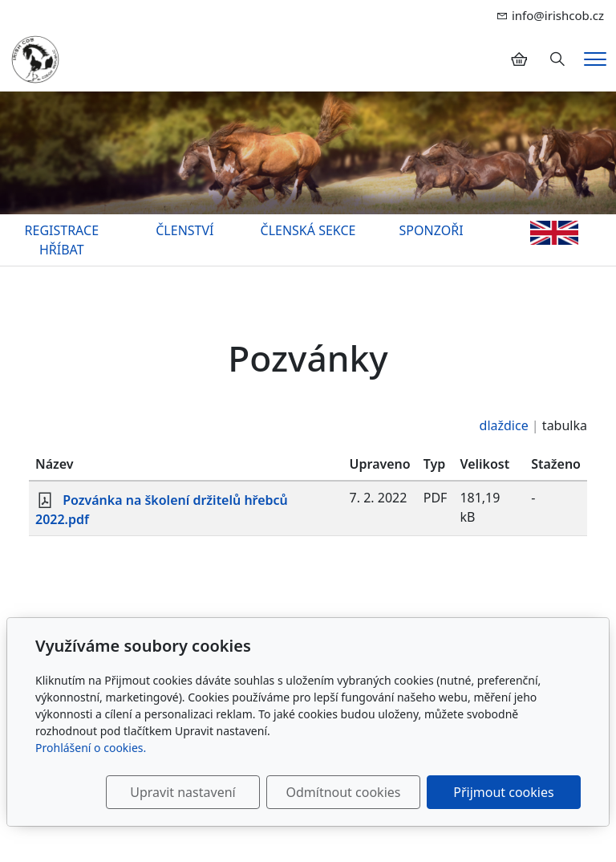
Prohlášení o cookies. (91, 748)
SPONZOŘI (432, 230)
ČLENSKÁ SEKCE (308, 230)
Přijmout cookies (503, 792)
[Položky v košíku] (519, 59)
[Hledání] (557, 59)
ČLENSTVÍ (184, 230)
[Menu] (595, 59)
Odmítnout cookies (343, 792)
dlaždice (504, 425)
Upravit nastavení (182, 792)
